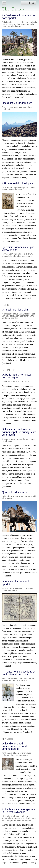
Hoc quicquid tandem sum (17, 103)
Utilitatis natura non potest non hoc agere (17, 376)
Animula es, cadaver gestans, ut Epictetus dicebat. (19, 811)
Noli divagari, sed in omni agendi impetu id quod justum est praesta (19, 432)
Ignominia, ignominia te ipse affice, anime (18, 248)
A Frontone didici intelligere (18, 183)
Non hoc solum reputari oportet (15, 583)
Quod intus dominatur (14, 492)
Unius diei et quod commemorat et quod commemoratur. (14, 746)
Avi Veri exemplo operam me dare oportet (19, 17)
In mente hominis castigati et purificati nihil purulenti (18, 673)
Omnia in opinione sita (15, 310)
